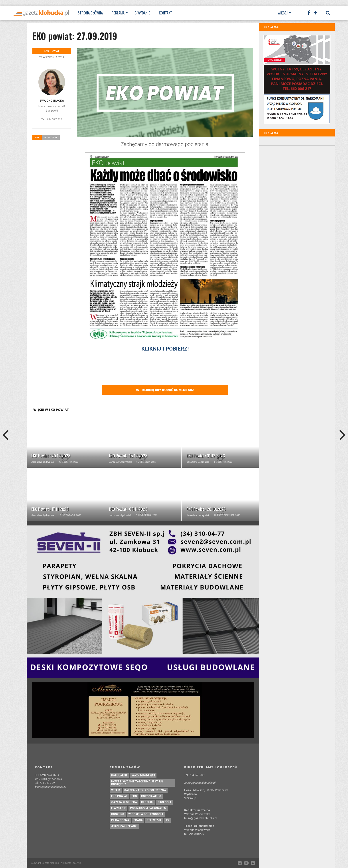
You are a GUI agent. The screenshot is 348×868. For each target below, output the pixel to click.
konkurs (118, 814)
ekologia (165, 802)
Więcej (283, 13)
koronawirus (151, 796)
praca (138, 820)
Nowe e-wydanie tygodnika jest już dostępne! (137, 783)
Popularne (51, 137)
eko (134, 796)
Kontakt (166, 13)
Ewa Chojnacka (52, 101)
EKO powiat (119, 796)
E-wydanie (142, 13)
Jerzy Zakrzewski (124, 826)
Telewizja (154, 820)
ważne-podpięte (143, 776)
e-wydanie (119, 808)
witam (116, 790)
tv (167, 820)
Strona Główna (90, 13)
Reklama (118, 13)
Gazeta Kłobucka (124, 802)
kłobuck (147, 802)
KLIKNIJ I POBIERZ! (165, 349)
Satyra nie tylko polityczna (145, 790)
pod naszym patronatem (148, 808)
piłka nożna (120, 820)
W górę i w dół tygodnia (146, 814)
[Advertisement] (165, 367)
